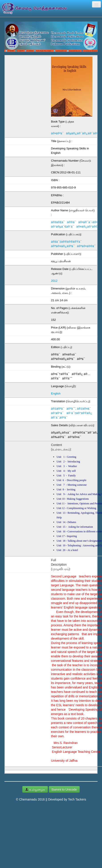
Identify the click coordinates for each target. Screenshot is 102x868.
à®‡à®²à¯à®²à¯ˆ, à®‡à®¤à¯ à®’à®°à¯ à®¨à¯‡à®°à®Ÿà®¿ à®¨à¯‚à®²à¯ (72, 413)
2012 (54, 281)
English (56, 393)
